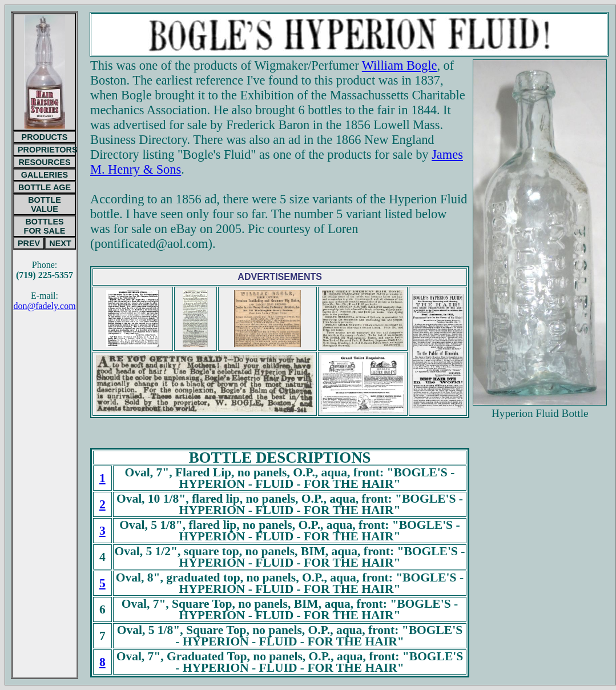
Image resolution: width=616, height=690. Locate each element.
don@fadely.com (44, 306)
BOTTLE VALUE (45, 204)
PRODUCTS (45, 137)
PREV (29, 243)
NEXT (60, 243)
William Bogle (400, 65)
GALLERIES (45, 175)
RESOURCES (44, 162)
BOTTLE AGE (45, 187)
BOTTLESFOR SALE (45, 226)
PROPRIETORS (47, 150)
